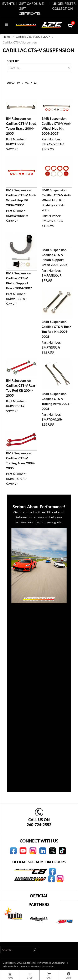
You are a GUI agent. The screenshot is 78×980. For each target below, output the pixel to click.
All (36, 83)
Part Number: (21, 126)
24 (27, 83)
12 (18, 83)
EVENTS (9, 3)
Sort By (13, 61)
